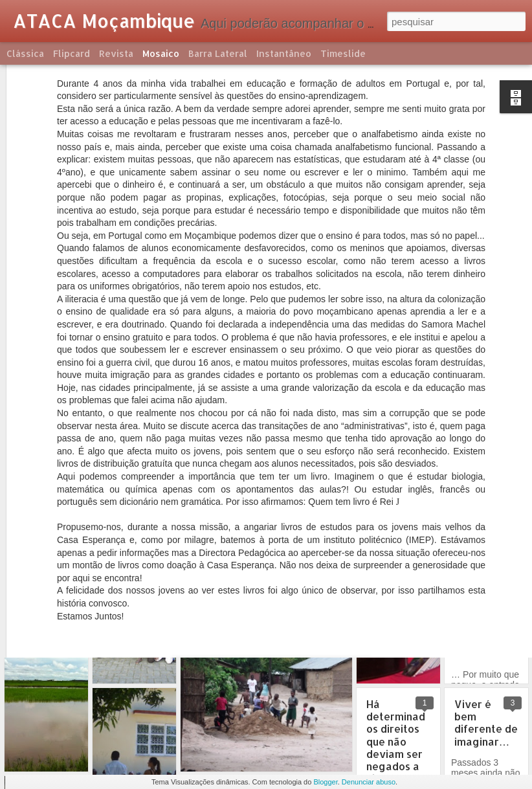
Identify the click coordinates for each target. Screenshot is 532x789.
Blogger (325, 782)
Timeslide (343, 53)
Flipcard (72, 53)
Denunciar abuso (369, 782)
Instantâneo (284, 53)
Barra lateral (218, 53)
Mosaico (161, 53)
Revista (116, 53)
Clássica (25, 53)
